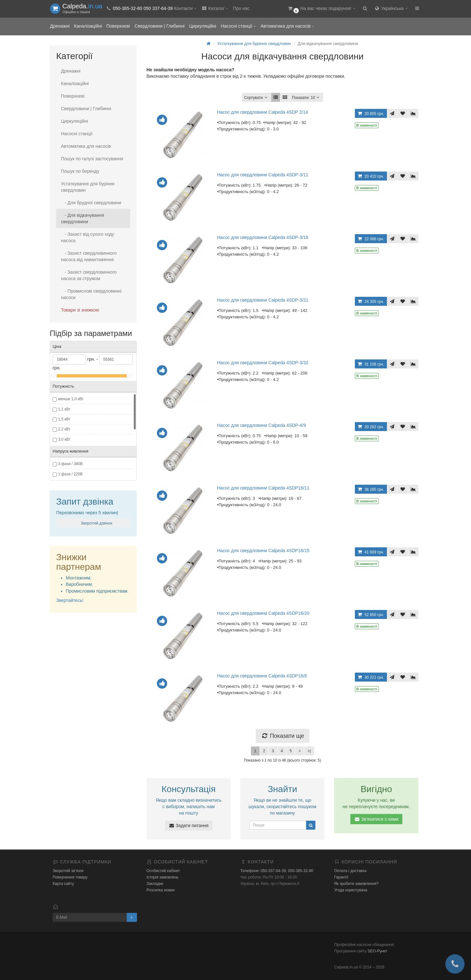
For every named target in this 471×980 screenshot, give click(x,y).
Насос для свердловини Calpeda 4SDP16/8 (262, 676)
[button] (321, 9)
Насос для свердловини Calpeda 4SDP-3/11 (263, 175)
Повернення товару (70, 877)
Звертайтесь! (70, 600)
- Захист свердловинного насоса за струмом (89, 275)
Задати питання (189, 825)
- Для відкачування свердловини (82, 218)
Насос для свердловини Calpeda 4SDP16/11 (263, 488)
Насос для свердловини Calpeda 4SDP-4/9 (262, 425)
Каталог (215, 8)
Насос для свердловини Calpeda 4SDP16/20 (263, 613)
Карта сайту (63, 884)
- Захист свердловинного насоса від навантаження (89, 256)
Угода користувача (351, 890)
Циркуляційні (202, 26)
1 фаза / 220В (70, 474)
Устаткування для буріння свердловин (88, 187)
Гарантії (341, 877)
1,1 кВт (64, 409)
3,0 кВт (64, 439)
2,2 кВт (64, 429)
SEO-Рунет (378, 951)
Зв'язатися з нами (376, 819)
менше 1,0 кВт (71, 399)
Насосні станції (238, 26)
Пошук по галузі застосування (92, 159)
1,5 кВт (64, 419)
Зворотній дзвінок (96, 523)
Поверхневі (118, 26)
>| (309, 751)
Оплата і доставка (351, 871)
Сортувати (256, 97)
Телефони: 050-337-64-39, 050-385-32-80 (277, 871)
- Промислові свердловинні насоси (91, 294)
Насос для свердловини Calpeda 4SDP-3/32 (263, 363)
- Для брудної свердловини (91, 203)
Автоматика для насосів (287, 26)
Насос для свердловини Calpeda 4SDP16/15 (263, 551)
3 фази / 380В (70, 464)
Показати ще (283, 736)
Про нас (241, 8)
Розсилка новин (161, 890)
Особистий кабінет (163, 871)
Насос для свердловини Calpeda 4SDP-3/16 (263, 237)
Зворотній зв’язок (68, 871)
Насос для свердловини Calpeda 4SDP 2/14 (263, 112)
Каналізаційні (88, 26)
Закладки (155, 884)
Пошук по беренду (80, 171)
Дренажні (60, 26)
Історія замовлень (163, 877)
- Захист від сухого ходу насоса (88, 237)
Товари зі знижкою (80, 310)
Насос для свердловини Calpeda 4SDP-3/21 (263, 300)
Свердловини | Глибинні (159, 26)
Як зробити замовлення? (357, 884)
